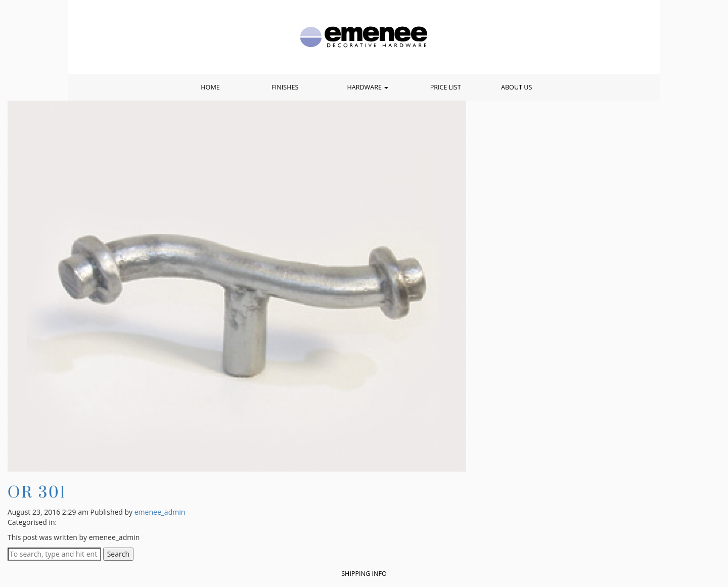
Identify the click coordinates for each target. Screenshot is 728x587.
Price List (446, 87)
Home (210, 87)
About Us (516, 87)
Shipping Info (364, 574)
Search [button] (118, 554)
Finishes (285, 87)
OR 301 (37, 492)
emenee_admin (160, 512)
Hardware (368, 87)
